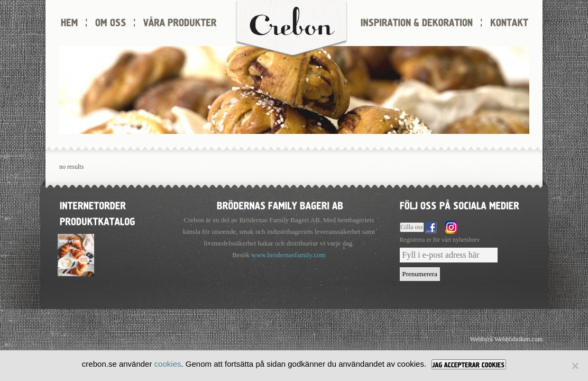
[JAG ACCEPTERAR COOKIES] (469, 364)
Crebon (291, 29)
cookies (168, 364)
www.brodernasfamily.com (288, 255)
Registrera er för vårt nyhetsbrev (440, 240)
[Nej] (575, 366)
